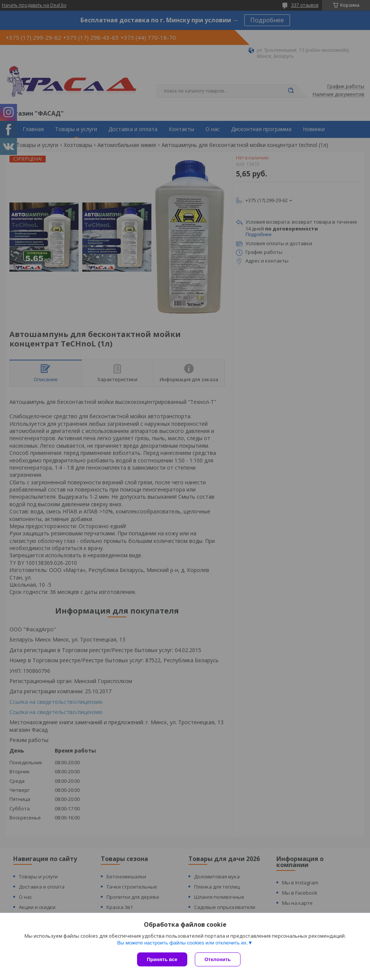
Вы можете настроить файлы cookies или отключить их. (182, 943)
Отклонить (218, 959)
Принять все (162, 959)
